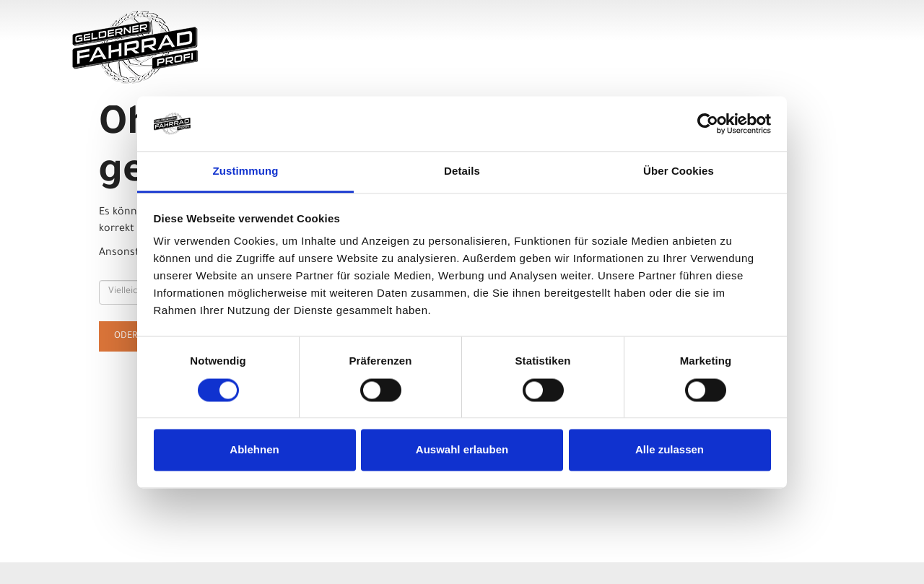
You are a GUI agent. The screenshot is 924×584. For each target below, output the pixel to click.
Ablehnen (254, 450)
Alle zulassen (670, 450)
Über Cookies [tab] (679, 171)
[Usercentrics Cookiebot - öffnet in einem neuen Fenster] (708, 123)
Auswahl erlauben (462, 450)
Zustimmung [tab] (246, 171)
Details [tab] (462, 171)
